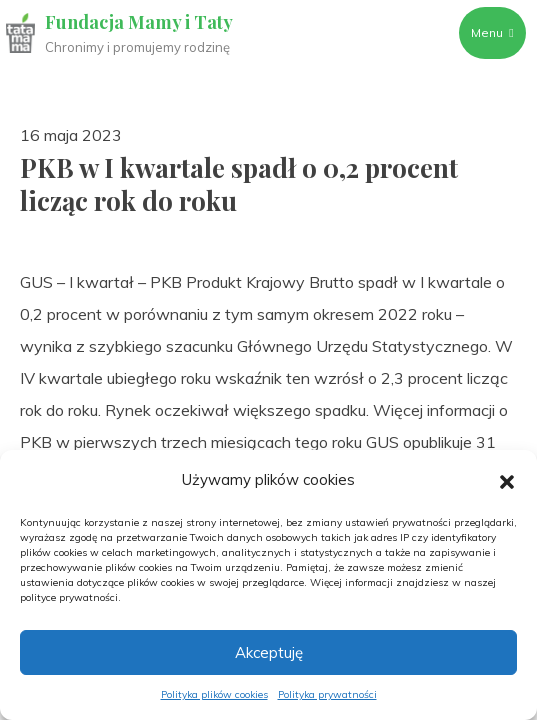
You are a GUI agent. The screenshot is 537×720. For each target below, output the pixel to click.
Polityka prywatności (327, 694)
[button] (507, 480)
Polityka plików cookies (214, 694)
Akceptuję (269, 652)
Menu (492, 32)
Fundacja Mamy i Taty (139, 22)
